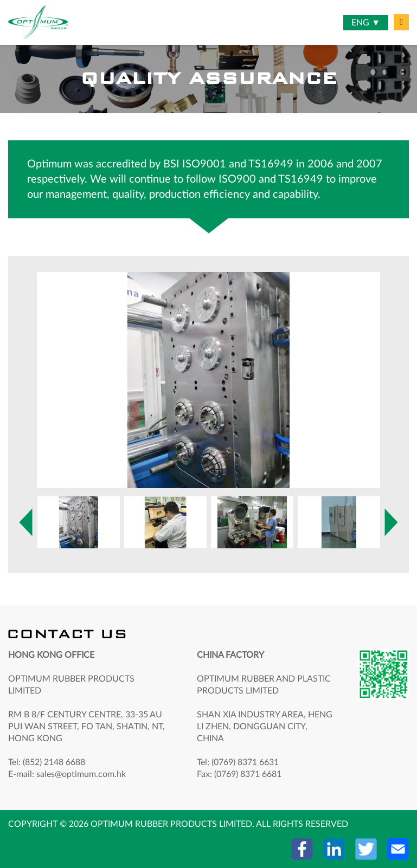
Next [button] (42, 375)
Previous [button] (26, 522)
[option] (208, 380)
